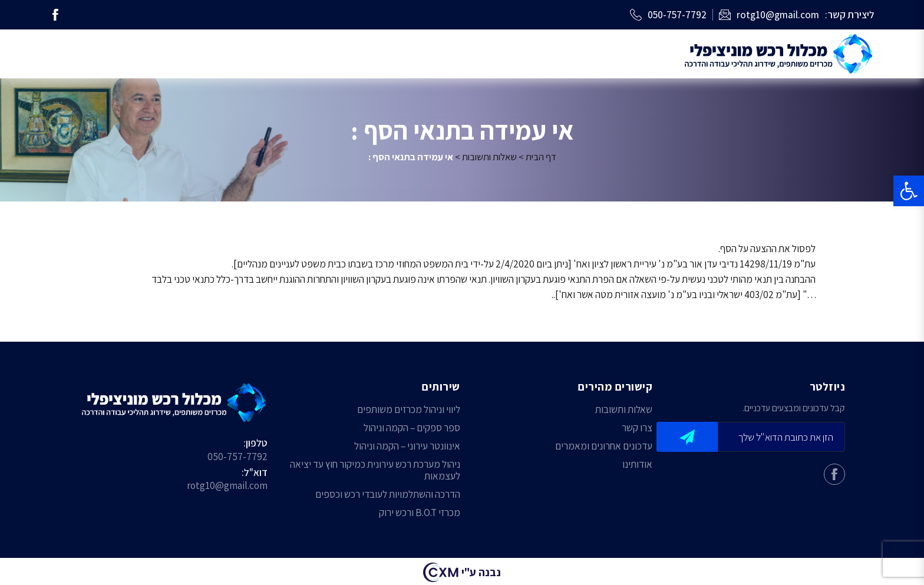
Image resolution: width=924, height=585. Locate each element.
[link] (909, 191)
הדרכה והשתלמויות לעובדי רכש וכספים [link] (388, 495)
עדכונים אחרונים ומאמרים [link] (604, 446)
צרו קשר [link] (637, 428)
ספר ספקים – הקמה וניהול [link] (412, 428)
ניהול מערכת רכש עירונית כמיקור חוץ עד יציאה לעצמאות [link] (375, 470)
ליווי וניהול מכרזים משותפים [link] (409, 410)
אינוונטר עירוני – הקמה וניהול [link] (407, 446)
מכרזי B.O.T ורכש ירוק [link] (420, 513)
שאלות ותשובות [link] (489, 157)
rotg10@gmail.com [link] (227, 485)
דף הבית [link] (541, 157)
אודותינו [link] (637, 465)
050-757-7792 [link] (237, 456)
